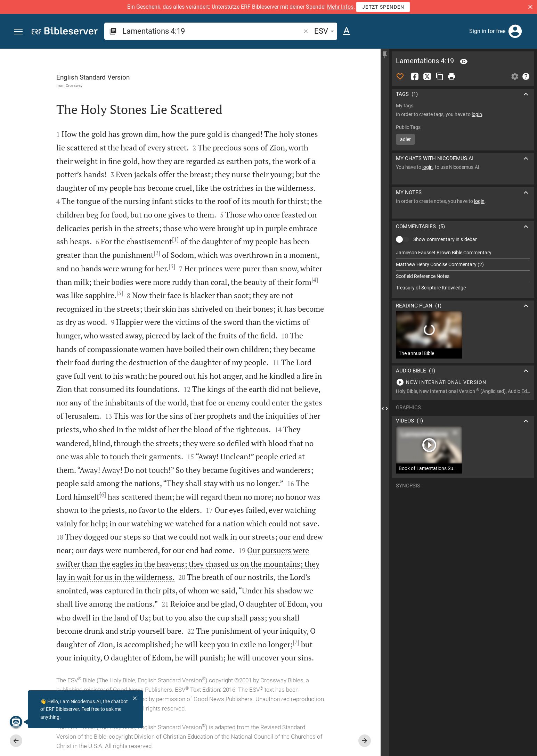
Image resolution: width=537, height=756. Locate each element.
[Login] (515, 31)
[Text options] (347, 31)
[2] (157, 253)
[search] (212, 31)
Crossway (74, 85)
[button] (530, 7)
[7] (296, 642)
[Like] (400, 76)
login (477, 114)
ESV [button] (325, 31)
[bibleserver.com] (65, 32)
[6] (103, 494)
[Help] (526, 76)
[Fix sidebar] (385, 55)
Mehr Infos (340, 7)
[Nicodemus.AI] (16, 722)
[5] (120, 293)
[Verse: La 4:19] (464, 61)
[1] (175, 239)
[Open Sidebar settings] (515, 76)
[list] (463, 270)
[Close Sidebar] (385, 409)
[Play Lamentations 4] (463, 382)
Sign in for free (487, 31)
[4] (315, 280)
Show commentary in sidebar (445, 239)
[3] (172, 266)
